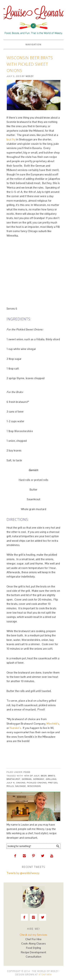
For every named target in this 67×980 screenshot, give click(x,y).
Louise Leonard (33, 18)
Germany (39, 779)
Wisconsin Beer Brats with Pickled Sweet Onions (30, 64)
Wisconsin (34, 786)
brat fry (11, 139)
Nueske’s (15, 728)
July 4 (11, 783)
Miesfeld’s (53, 724)
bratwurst (13, 779)
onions (21, 783)
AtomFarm (45, 975)
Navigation (33, 44)
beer (44, 776)
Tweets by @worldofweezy (23, 873)
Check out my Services (33, 935)
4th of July (32, 776)
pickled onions (37, 783)
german (27, 779)
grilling (51, 779)
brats (52, 776)
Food (27, 772)
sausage (21, 786)
